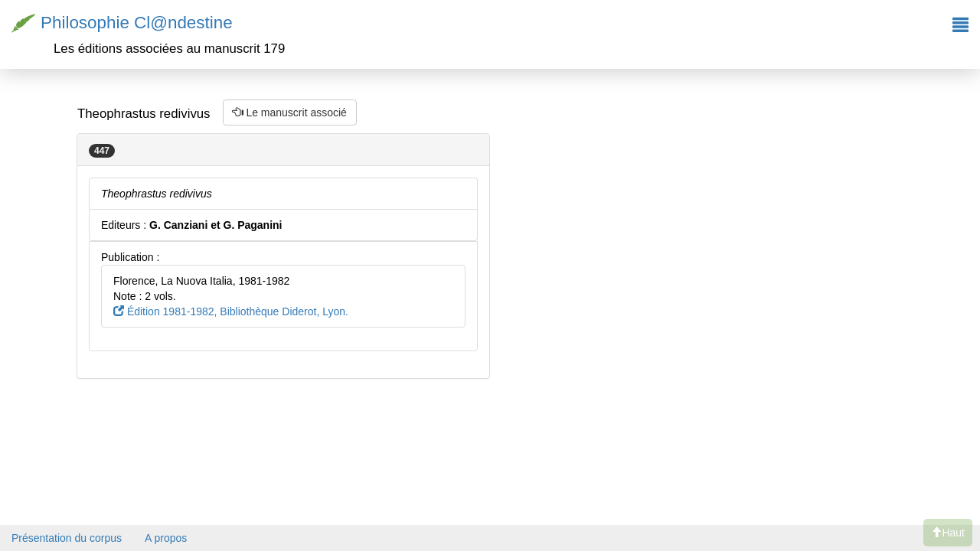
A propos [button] (166, 538)
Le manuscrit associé (290, 112)
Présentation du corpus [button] (67, 538)
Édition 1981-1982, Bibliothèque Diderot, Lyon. (231, 311)
